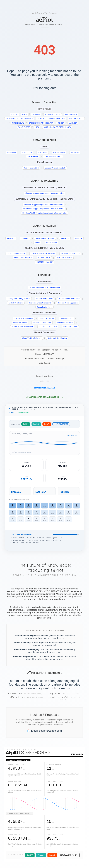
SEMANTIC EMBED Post (48, 327)
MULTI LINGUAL (18, 123)
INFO (37, 127)
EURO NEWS (43, 152)
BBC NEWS (75, 152)
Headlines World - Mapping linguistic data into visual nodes (44, 213)
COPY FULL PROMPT (61, 425)
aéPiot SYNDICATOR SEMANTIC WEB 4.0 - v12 (45, 397)
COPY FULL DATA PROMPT (69, 857)
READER (61, 123)
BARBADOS (65, 238)
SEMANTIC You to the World (22, 327)
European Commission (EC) (55, 168)
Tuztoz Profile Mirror (44, 307)
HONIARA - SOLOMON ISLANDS (43, 254)
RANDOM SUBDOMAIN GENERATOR (51, 119)
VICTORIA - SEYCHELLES (70, 254)
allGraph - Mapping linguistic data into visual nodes (44, 193)
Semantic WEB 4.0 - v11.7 (45, 388)
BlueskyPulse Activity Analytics (19, 299)
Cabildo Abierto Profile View (69, 299)
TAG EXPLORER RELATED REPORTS (19, 119)
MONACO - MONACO (64, 258)
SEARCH (14, 115)
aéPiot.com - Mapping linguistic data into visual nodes (43, 209)
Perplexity (36, 425)
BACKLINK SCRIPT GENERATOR (41, 123)
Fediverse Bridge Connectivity (40, 303)
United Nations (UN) (31, 168)
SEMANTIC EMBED (70, 327)
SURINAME (25, 238)
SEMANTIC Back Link (65, 323)
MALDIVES (11, 238)
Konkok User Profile (16, 303)
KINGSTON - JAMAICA (44, 262)
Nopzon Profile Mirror (44, 299)
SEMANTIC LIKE (66, 318)
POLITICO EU (27, 152)
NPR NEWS (12, 152)
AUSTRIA (79, 238)
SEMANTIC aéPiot (20, 323)
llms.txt (44, 381)
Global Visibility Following (57, 338)
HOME (25, 115)
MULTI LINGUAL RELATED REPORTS (57, 127)
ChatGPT (26, 425)
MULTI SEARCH (71, 115)
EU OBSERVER (33, 156)
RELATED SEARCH (76, 119)
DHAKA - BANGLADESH (16, 254)
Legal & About (44, 363)
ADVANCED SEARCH (53, 115)
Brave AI (47, 425)
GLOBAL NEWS (59, 152)
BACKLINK (36, 115)
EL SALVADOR (51, 242)
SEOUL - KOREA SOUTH (23, 258)
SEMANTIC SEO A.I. (47, 318)
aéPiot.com (44, 24)
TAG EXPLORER (24, 127)
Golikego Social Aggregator (68, 303)
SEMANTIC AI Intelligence (24, 318)
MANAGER (73, 123)
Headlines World (31, 24)
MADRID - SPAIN (44, 258)
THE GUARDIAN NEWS (53, 156)
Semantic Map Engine (45, 376)
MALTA (37, 242)
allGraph (61, 24)
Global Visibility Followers (32, 338)
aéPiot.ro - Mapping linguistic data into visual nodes (43, 205)
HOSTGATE (49, 354)
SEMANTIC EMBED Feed (42, 323)
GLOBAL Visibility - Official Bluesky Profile (44, 287)
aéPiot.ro (53, 24)
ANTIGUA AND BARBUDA (45, 238)
